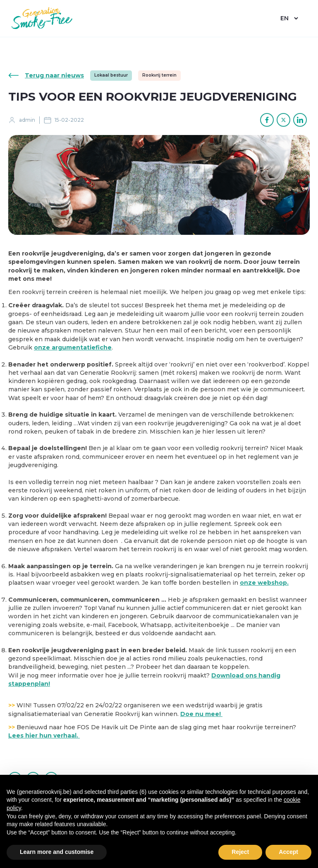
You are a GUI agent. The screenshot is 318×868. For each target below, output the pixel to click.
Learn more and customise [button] (57, 852)
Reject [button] (240, 852)
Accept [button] (288, 852)
